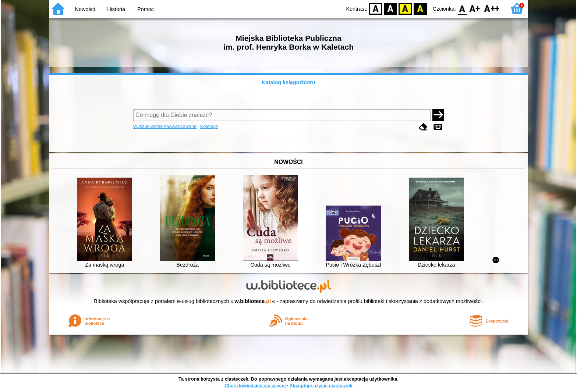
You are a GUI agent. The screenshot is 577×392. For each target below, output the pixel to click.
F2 (492, 8)
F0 (462, 8)
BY (420, 8)
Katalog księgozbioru (288, 82)
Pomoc (146, 9)
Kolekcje (209, 126)
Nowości (85, 9)
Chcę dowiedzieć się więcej (255, 386)
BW (390, 8)
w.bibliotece (253, 301)
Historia (116, 9)
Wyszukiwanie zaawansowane (165, 126)
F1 (475, 8)
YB (405, 8)
